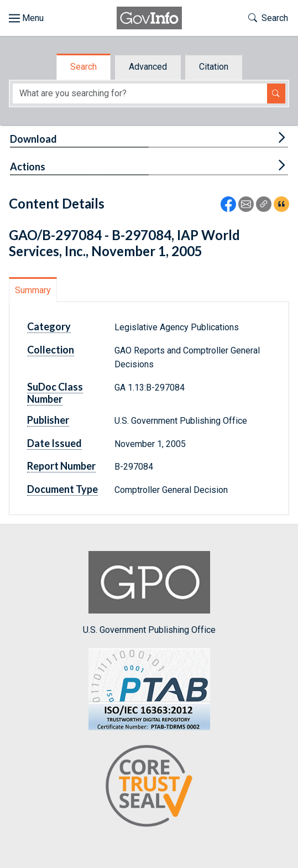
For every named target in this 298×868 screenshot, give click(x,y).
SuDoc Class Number (55, 393)
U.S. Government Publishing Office (149, 593)
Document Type (62, 489)
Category (49, 326)
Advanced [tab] (148, 67)
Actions (28, 167)
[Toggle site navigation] (26, 18)
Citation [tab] (214, 67)
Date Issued (54, 443)
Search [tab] (83, 67)
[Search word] (140, 94)
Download (33, 139)
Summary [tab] (33, 290)
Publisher (48, 420)
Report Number (61, 466)
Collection (51, 350)
